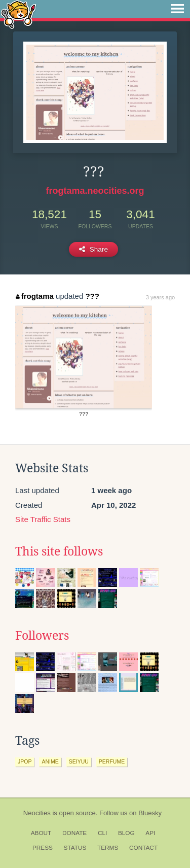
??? (92, 296)
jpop (25, 761)
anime (50, 761)
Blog (126, 833)
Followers (42, 636)
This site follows (59, 551)
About (41, 833)
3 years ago (160, 297)
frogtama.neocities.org (95, 191)
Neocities (37, 813)
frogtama (35, 296)
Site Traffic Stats (43, 519)
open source (78, 813)
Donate (74, 833)
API (150, 833)
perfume (112, 761)
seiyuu (79, 761)
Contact (143, 848)
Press (43, 848)
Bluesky (150, 813)
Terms (108, 848)
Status (75, 848)
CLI (102, 833)
